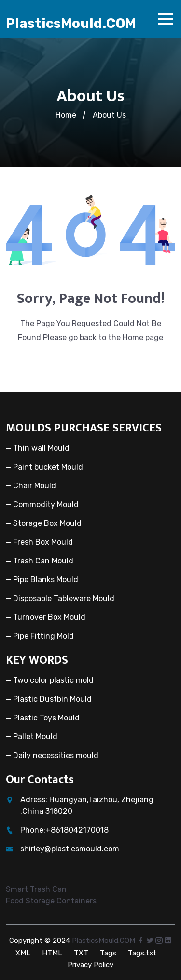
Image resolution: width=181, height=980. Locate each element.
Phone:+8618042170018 (64, 830)
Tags (108, 953)
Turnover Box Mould (49, 617)
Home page (143, 337)
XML (23, 953)
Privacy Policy (90, 965)
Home (66, 115)
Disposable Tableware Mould (64, 598)
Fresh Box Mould (43, 542)
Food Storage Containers (51, 901)
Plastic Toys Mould (46, 718)
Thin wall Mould (41, 448)
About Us (109, 115)
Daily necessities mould (56, 755)
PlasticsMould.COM (71, 23)
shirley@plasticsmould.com (70, 849)
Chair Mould (35, 486)
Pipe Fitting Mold (43, 636)
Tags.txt (142, 953)
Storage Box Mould (47, 523)
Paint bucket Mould (48, 467)
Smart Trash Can (36, 889)
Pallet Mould (35, 737)
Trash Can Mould (43, 561)
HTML (52, 953)
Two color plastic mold (53, 680)
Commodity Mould (46, 504)
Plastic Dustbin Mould (52, 699)
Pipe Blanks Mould (46, 580)
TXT (81, 953)
